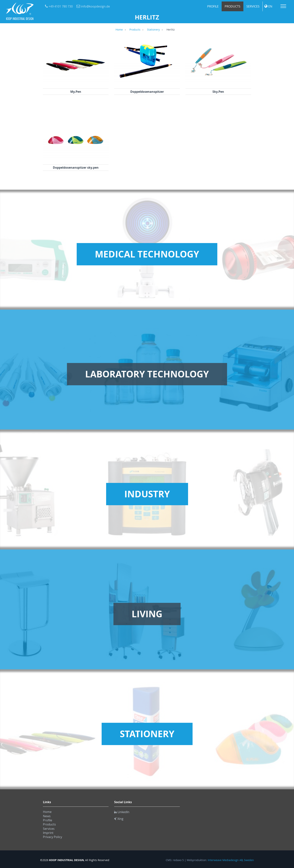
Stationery (153, 30)
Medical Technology (147, 254)
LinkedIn (122, 812)
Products (232, 6)
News (47, 816)
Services (253, 6)
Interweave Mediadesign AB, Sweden (231, 860)
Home (119, 30)
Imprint (48, 833)
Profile (213, 6)
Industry (147, 494)
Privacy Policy (52, 837)
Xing (119, 819)
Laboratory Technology (147, 374)
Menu (283, 6)
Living (147, 614)
